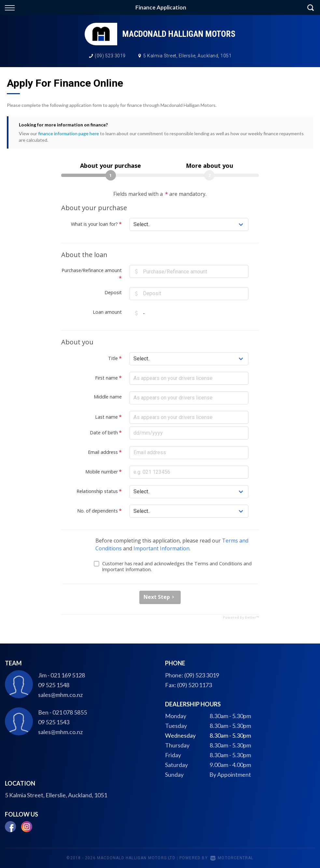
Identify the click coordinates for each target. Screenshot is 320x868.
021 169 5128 (68, 675)
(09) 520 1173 (195, 685)
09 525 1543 (54, 722)
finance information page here (69, 133)
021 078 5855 (70, 712)
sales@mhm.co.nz (60, 695)
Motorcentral (232, 858)
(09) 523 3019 (110, 56)
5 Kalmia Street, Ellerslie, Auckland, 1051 (187, 56)
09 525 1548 (54, 685)
